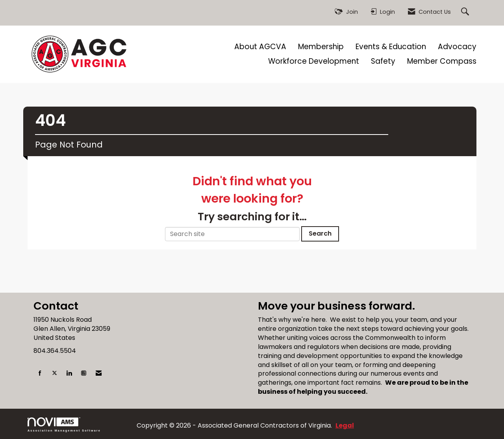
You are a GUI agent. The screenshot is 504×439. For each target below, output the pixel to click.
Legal (345, 425)
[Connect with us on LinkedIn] (69, 374)
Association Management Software (64, 425)
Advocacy (457, 47)
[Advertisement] (252, 275)
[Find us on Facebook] (40, 374)
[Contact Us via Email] (99, 374)
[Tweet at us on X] (55, 374)
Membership (321, 47)
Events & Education (391, 47)
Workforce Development (314, 61)
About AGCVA (260, 47)
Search (320, 233)
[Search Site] (466, 12)
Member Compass (442, 61)
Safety (383, 61)
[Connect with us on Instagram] (84, 374)
